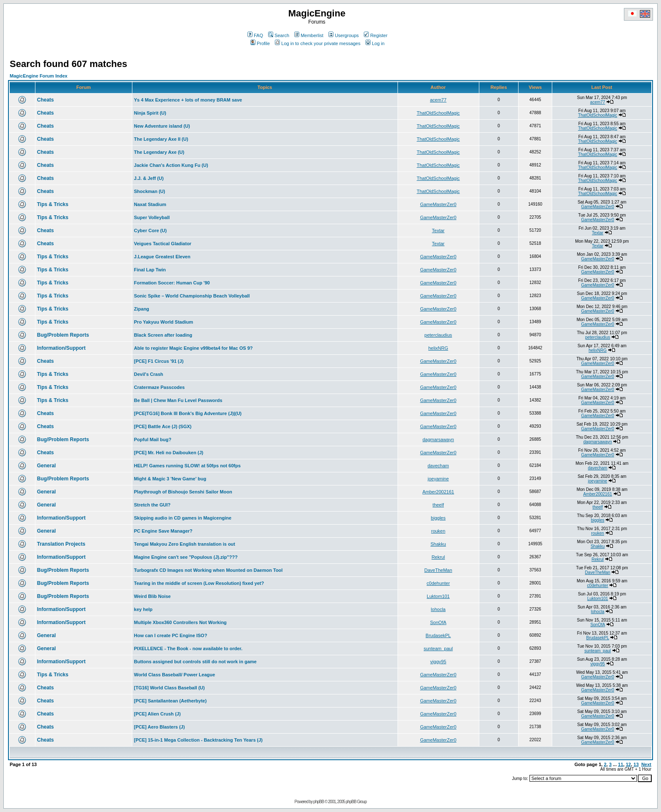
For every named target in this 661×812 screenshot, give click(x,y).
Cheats (46, 100)
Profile (260, 43)
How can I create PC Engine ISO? (171, 635)
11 (621, 764)
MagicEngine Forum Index (39, 76)
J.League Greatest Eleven (162, 257)
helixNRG (438, 348)
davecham (438, 466)
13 (636, 764)
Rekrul (438, 557)
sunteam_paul (438, 649)
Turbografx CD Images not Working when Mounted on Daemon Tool (208, 570)
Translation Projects (61, 544)
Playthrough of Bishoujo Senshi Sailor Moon (183, 492)
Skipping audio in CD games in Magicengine (183, 518)
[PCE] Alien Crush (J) (157, 714)
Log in (375, 43)
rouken (438, 531)
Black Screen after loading (163, 335)
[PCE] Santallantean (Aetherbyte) (170, 701)
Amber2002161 (438, 492)
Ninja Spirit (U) (150, 113)
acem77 (438, 100)
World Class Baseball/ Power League (175, 675)
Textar (438, 230)
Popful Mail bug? (153, 439)
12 (628, 764)
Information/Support (61, 348)
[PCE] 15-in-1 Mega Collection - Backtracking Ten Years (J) (198, 740)
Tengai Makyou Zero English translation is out (185, 544)
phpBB (318, 802)
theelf (438, 505)
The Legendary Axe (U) (159, 152)
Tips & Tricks (53, 204)
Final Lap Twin (150, 270)
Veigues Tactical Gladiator (163, 244)
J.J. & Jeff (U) (149, 178)
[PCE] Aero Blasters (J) (160, 727)
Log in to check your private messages (318, 43)
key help (143, 609)
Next (646, 764)
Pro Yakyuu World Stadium (164, 322)
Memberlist (309, 35)
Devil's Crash (149, 374)
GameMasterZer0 (438, 204)
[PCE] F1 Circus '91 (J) (159, 361)
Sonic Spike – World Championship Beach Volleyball (192, 296)
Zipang (142, 309)
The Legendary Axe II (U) (161, 139)
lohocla (438, 609)
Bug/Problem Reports (63, 335)
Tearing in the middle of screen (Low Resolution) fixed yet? (199, 583)
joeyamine (438, 479)
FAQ (255, 35)
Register (376, 35)
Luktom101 (438, 596)
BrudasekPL (438, 635)
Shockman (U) (150, 191)
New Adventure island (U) (162, 126)
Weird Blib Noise (152, 596)
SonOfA (438, 622)
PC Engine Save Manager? (163, 531)
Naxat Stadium (150, 204)
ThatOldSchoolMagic (438, 113)
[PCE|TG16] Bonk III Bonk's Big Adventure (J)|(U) (188, 413)
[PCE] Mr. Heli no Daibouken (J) (169, 453)
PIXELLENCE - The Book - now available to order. (188, 649)
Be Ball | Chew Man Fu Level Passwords (178, 400)
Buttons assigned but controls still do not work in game (195, 662)
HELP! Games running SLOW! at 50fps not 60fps (187, 466)
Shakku (438, 544)
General (47, 466)
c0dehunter (438, 583)
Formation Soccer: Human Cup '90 (172, 283)
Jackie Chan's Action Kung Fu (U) (171, 165)
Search (279, 35)
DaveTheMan (438, 570)
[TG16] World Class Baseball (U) (169, 688)
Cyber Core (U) (150, 230)
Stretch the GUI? (152, 505)
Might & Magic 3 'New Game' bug (170, 479)
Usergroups (344, 35)
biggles (438, 518)
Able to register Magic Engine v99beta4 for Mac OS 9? (193, 348)
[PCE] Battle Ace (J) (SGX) (163, 426)
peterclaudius (438, 335)
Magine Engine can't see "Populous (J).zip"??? (186, 557)
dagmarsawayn (438, 439)
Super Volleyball (152, 217)
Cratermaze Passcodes (159, 387)
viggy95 (438, 662)
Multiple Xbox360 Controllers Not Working (180, 622)
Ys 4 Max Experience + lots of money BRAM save (188, 100)
